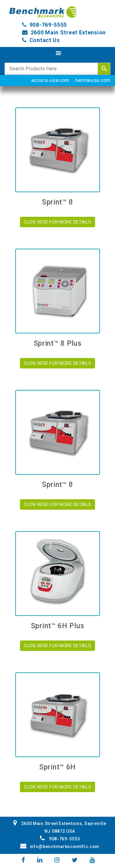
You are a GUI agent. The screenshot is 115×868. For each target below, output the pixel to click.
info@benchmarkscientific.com (60, 847)
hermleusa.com (93, 80)
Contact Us (45, 40)
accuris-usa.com (50, 80)
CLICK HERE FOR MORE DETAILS (58, 222)
